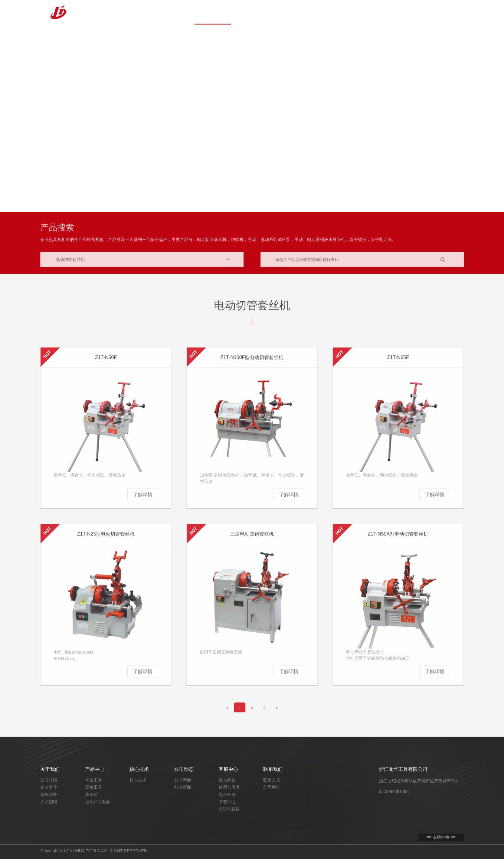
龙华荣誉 (49, 794)
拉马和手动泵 (98, 802)
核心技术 (249, 12)
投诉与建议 (229, 809)
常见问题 (227, 780)
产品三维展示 (358, 12)
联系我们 (394, 12)
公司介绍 (49, 780)
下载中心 (227, 802)
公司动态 (285, 12)
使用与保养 (229, 787)
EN (450, 12)
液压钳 (91, 794)
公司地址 (272, 787)
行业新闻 (183, 787)
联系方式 (272, 780)
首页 (140, 12)
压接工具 (93, 787)
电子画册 (227, 794)
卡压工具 (93, 780)
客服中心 (322, 12)
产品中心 (213, 12)
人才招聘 (49, 802)
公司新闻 (183, 780)
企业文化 (49, 787)
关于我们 (176, 12)
